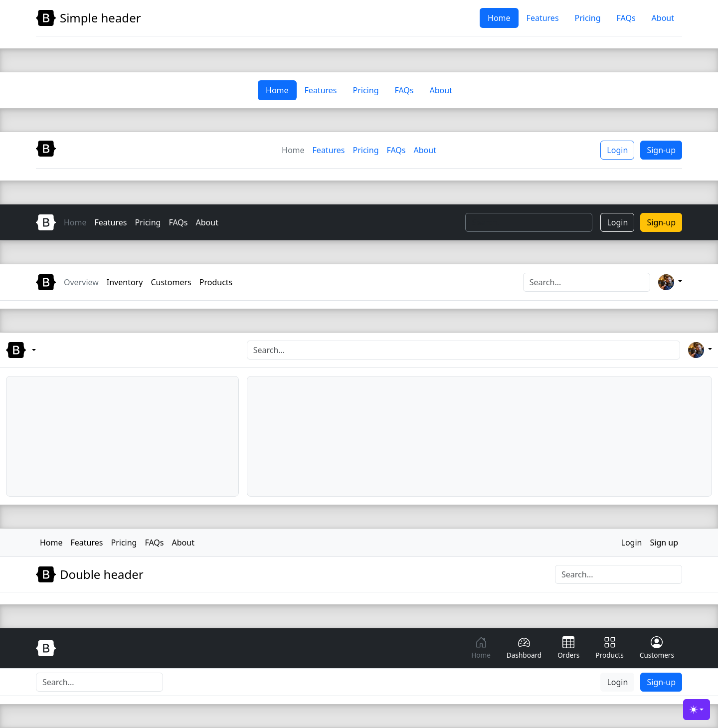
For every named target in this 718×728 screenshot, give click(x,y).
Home (499, 18)
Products (216, 282)
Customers (171, 282)
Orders (568, 648)
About (663, 18)
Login (617, 150)
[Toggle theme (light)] (697, 710)
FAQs (626, 18)
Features (543, 18)
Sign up (664, 543)
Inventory (125, 282)
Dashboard (524, 648)
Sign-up (661, 150)
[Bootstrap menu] (45, 350)
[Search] (529, 222)
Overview (81, 282)
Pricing (588, 18)
